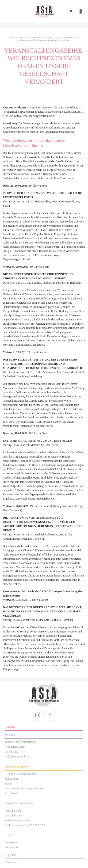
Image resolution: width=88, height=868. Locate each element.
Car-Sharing (11, 752)
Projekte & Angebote (16, 767)
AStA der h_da (13, 811)
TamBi (8, 784)
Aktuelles (48, 37)
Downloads (11, 862)
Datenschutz (11, 847)
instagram (38, 715)
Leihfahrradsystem (15, 747)
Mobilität (10, 735)
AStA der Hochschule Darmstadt (44, 11)
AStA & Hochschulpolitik (19, 804)
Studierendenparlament (17, 821)
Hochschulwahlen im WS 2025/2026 (25, 825)
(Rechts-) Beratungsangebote (21, 774)
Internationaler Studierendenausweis (25, 789)
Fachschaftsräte (13, 816)
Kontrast (80, 11)
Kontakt (9, 835)
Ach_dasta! (11, 793)
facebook (50, 715)
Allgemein (10, 855)
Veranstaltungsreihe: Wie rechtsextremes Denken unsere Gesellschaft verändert (49, 39)
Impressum (11, 842)
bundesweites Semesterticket (20, 742)
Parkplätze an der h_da (17, 757)
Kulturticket (11, 779)
